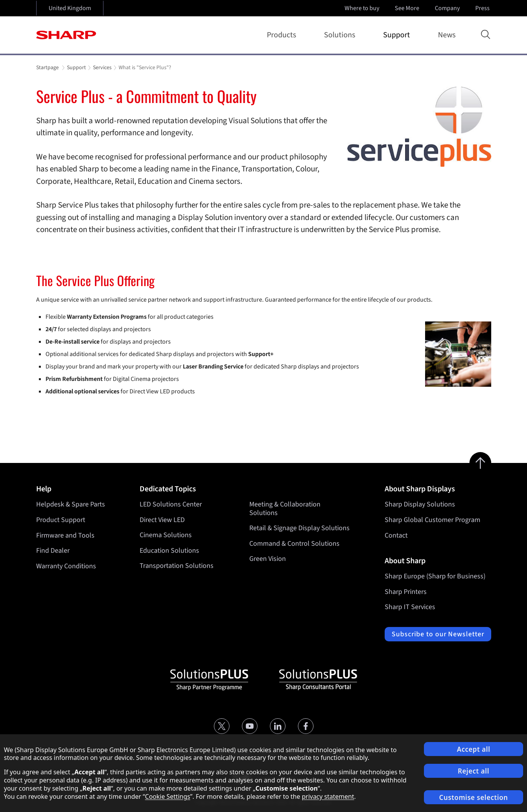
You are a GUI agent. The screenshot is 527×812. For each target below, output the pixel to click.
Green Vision (268, 559)
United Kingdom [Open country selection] (70, 8)
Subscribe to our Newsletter (438, 634)
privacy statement (328, 796)
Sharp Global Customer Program (432, 520)
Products (283, 35)
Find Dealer (53, 551)
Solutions (341, 35)
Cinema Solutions (166, 535)
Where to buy (362, 8)
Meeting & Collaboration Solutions (285, 509)
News (447, 35)
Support (398, 35)
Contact (396, 535)
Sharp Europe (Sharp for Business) (435, 576)
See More (408, 8)
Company (448, 8)
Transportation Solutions (177, 566)
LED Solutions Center (171, 504)
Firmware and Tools (65, 535)
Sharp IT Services (410, 607)
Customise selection (474, 797)
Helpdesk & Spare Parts (71, 504)
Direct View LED (162, 520)
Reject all (474, 771)
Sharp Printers (406, 592)
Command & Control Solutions (294, 544)
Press (483, 8)
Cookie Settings (168, 796)
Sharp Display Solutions (420, 504)
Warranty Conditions (66, 566)
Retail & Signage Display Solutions (299, 528)
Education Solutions (169, 551)
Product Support (61, 520)
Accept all (474, 749)
